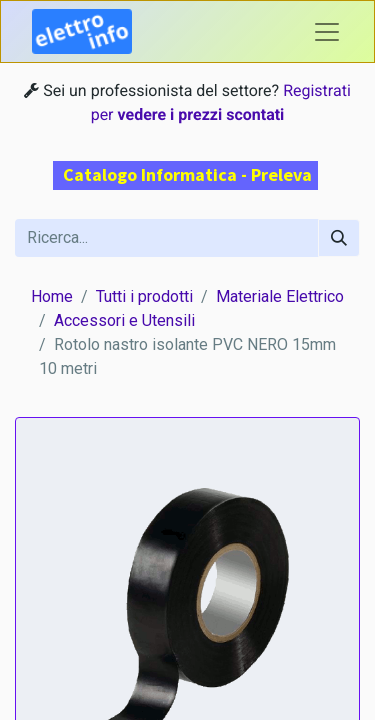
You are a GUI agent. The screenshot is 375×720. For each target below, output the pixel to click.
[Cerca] (339, 238)
